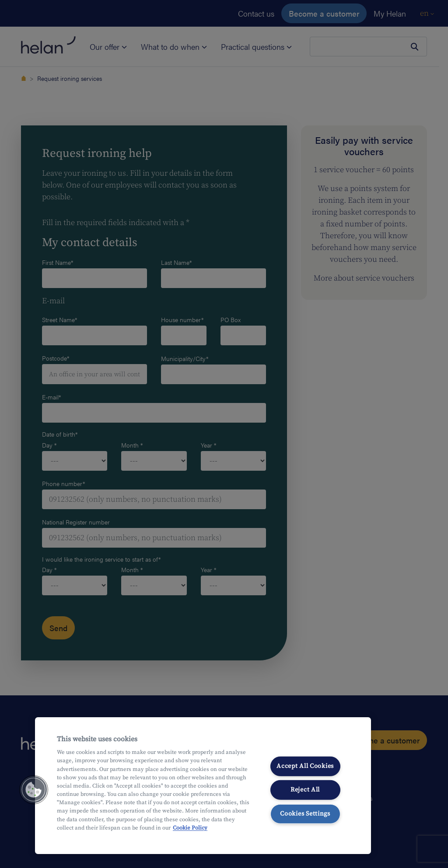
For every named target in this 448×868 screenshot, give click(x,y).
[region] (203, 786)
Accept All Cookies (305, 766)
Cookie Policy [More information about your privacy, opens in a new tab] (190, 828)
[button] (34, 790)
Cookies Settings (305, 814)
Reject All (305, 790)
